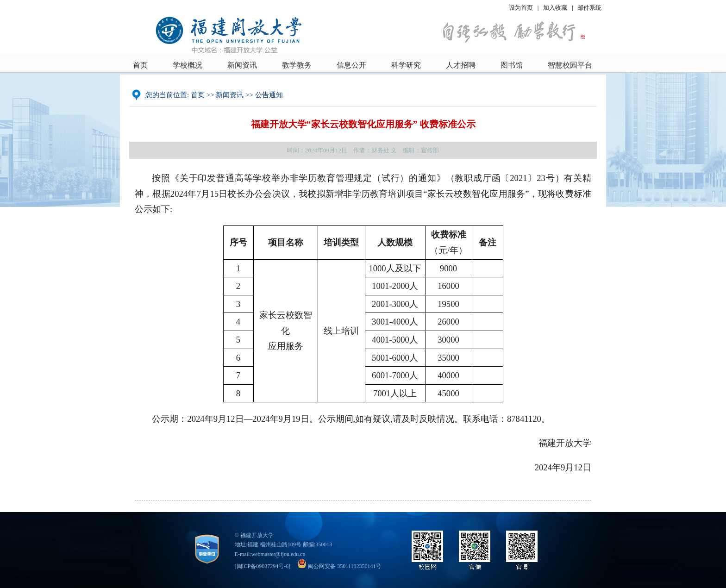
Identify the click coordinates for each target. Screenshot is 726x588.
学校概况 (188, 65)
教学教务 (297, 65)
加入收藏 (556, 8)
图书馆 (512, 65)
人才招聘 (461, 65)
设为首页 (521, 8)
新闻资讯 (242, 65)
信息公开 (351, 65)
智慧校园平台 (570, 65)
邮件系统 (589, 8)
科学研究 (406, 65)
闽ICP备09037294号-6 (263, 566)
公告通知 (269, 95)
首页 (140, 65)
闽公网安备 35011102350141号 (339, 566)
